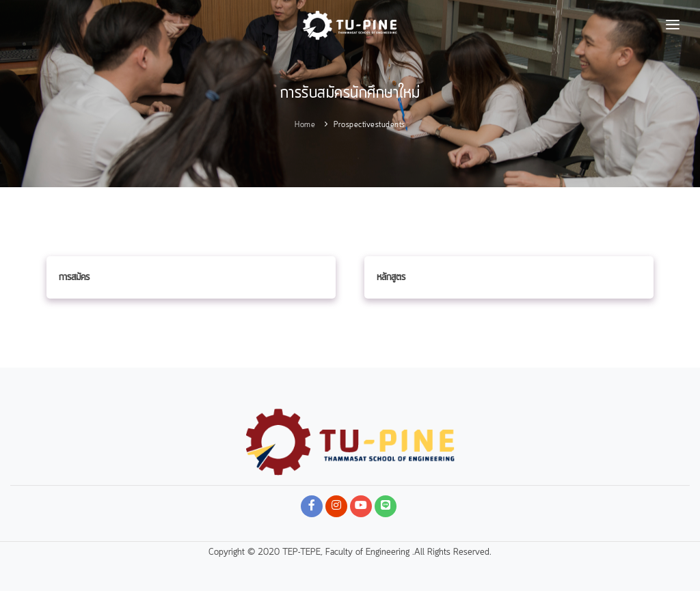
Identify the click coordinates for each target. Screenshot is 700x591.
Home (305, 125)
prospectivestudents (369, 125)
